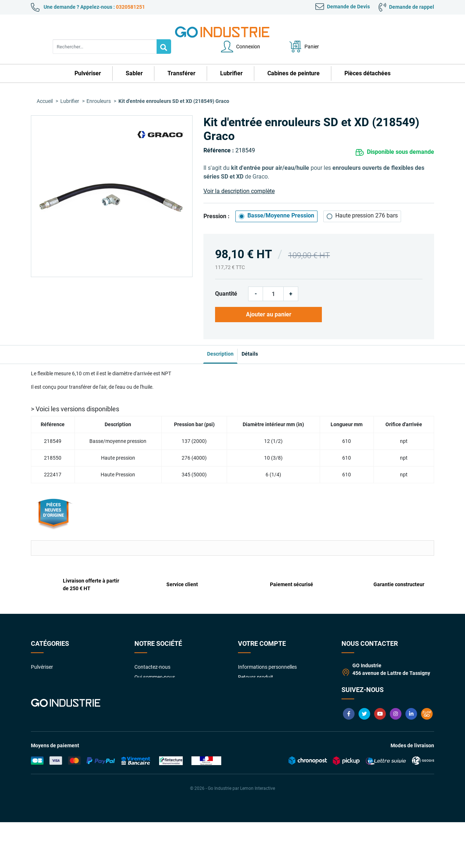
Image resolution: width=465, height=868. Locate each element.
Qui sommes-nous (155, 657)
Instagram (396, 760)
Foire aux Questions (157, 698)
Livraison (145, 708)
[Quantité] (273, 279)
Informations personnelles (267, 647)
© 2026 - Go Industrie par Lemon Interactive (232, 834)
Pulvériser (42, 647)
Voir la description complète (239, 177)
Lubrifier (40, 677)
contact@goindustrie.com (385, 703)
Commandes (252, 667)
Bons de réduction (258, 698)
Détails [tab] (255, 334)
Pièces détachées (50, 698)
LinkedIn (411, 760)
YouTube (380, 760)
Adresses (248, 688)
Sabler (38, 657)
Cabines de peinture (53, 688)
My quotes (250, 708)
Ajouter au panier (266, 300)
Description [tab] (215, 334)
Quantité (226, 279)
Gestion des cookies (260, 718)
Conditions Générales (158, 667)
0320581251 (130, 7)
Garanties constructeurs (162, 688)
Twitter (364, 760)
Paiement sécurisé (155, 677)
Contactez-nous (152, 647)
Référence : (219, 136)
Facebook (349, 760)
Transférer (43, 667)
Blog (427, 760)
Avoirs (245, 677)
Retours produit (256, 657)
